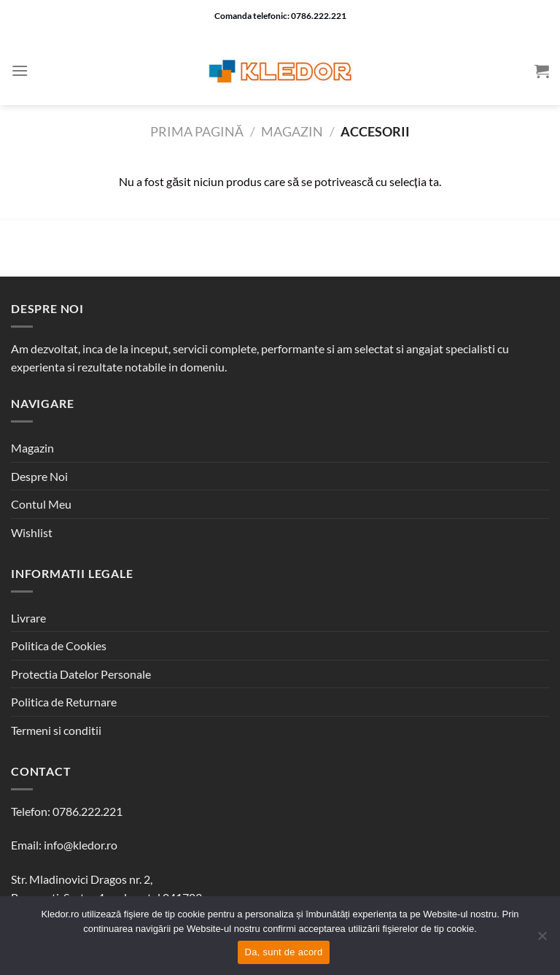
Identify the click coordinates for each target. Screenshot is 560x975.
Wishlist (32, 532)
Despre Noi (39, 476)
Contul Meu (41, 504)
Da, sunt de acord (284, 952)
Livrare (28, 618)
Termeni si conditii (56, 730)
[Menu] (20, 70)
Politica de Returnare (64, 702)
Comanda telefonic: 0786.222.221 (280, 16)
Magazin (292, 131)
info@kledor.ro (81, 845)
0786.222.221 (87, 811)
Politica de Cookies (59, 645)
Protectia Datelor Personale (81, 674)
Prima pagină (197, 131)
